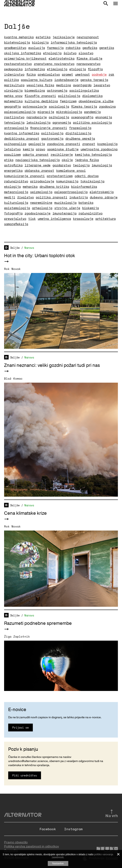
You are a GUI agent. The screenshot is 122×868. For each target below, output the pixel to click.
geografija (12, 106)
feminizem (68, 101)
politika (11, 80)
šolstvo (70, 53)
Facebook (48, 829)
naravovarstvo (88, 64)
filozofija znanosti (40, 96)
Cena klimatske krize (25, 513)
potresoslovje (35, 106)
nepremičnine (41, 203)
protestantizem (60, 176)
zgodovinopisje (38, 213)
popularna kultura (37, 80)
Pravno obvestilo (16, 842)
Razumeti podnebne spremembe (38, 623)
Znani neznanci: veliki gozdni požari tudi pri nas (52, 365)
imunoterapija (64, 213)
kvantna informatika (22, 133)
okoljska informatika (23, 53)
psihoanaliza (15, 144)
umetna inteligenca (54, 219)
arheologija (42, 208)
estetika (43, 37)
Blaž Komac (13, 378)
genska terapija (94, 80)
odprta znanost (36, 154)
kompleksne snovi (71, 170)
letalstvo (12, 149)
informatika (35, 69)
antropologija (16, 128)
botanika (86, 203)
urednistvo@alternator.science (28, 761)
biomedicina (35, 90)
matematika (13, 101)
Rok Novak (12, 269)
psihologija (59, 117)
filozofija (95, 69)
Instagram (73, 829)
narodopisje (37, 117)
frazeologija (80, 128)
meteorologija (16, 192)
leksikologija (38, 122)
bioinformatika (84, 186)
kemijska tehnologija (93, 154)
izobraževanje (66, 80)
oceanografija (82, 117)
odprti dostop (87, 176)
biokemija (91, 208)
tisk (32, 219)
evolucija (37, 48)
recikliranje (62, 154)
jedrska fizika (87, 160)
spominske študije (63, 149)
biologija (40, 42)
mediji (10, 197)
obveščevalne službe (96, 101)
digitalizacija (78, 133)
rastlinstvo (14, 117)
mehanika (30, 186)
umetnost (82, 74)
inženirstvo (14, 74)
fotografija (13, 213)
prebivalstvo (49, 74)
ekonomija (104, 117)
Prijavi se (21, 728)
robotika (73, 48)
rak (111, 74)
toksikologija (92, 181)
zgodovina (107, 106)
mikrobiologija (69, 112)
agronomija (62, 122)
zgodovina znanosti (64, 144)
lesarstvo (102, 85)
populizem (12, 154)
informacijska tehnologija (74, 42)
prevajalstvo (15, 219)
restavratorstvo (18, 64)
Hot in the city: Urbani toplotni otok (40, 256)
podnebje (99, 74)
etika (9, 160)
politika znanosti (52, 197)
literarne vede (38, 165)
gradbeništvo (15, 48)
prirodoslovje (42, 181)
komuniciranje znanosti (24, 176)
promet (67, 74)
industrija (79, 197)
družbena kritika (54, 186)
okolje (67, 160)
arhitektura (105, 219)
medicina (64, 85)
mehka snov (13, 96)
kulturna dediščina (41, 101)
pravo (40, 149)
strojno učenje (67, 208)
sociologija (59, 106)
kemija (28, 149)
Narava (29, 248)
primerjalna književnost (25, 58)
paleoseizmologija (20, 112)
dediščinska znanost (22, 138)
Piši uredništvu (25, 775)
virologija (13, 90)
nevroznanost (88, 37)
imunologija (102, 165)
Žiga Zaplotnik (17, 636)
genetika (107, 48)
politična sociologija (92, 122)
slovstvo (86, 53)
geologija (37, 144)
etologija (78, 69)
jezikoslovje (64, 37)
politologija (69, 96)
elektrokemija (102, 192)
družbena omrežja (80, 138)
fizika (31, 74)
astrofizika (13, 165)
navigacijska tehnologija (38, 160)
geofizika (90, 48)
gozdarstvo (62, 165)
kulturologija (16, 203)
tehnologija (14, 122)
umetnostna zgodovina (99, 149)
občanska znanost (39, 170)
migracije (46, 112)
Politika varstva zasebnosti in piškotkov (31, 846)
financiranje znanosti (49, 128)
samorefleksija (16, 224)
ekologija (12, 186)
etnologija (52, 53)
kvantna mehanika (19, 37)
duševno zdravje (104, 197)
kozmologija (107, 144)
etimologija (57, 69)
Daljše (15, 248)
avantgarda (82, 85)
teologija (81, 165)
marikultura (14, 85)
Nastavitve (58, 863)
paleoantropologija (71, 192)
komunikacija (67, 181)
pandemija (92, 112)
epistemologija (17, 208)
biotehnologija (17, 42)
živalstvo (26, 197)
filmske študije (89, 58)
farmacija (55, 48)
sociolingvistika (84, 90)
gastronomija (52, 138)
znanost (89, 144)
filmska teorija (84, 106)
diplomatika (92, 96)
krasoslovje (83, 219)
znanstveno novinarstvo (54, 64)
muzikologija (65, 203)
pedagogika (13, 69)
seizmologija (41, 192)
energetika (13, 170)
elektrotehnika (62, 58)
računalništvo (16, 181)
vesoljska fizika (40, 85)
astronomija (57, 90)
